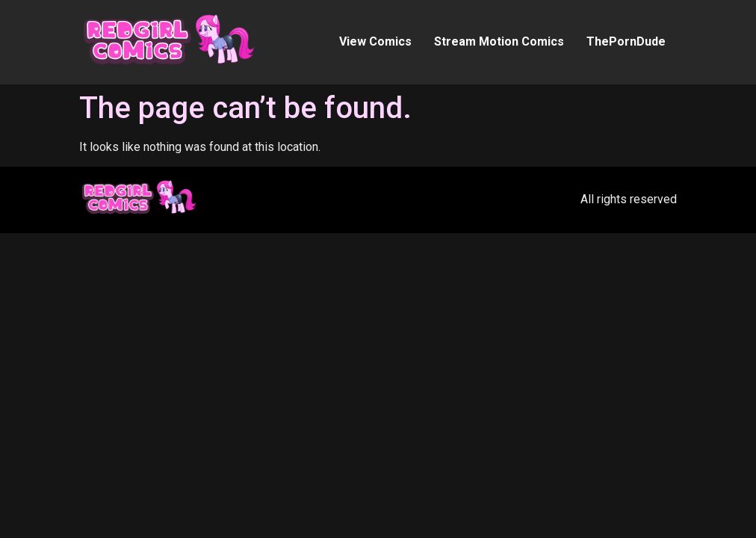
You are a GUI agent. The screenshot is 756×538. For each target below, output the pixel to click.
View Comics (375, 41)
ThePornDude (626, 41)
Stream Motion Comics (499, 41)
